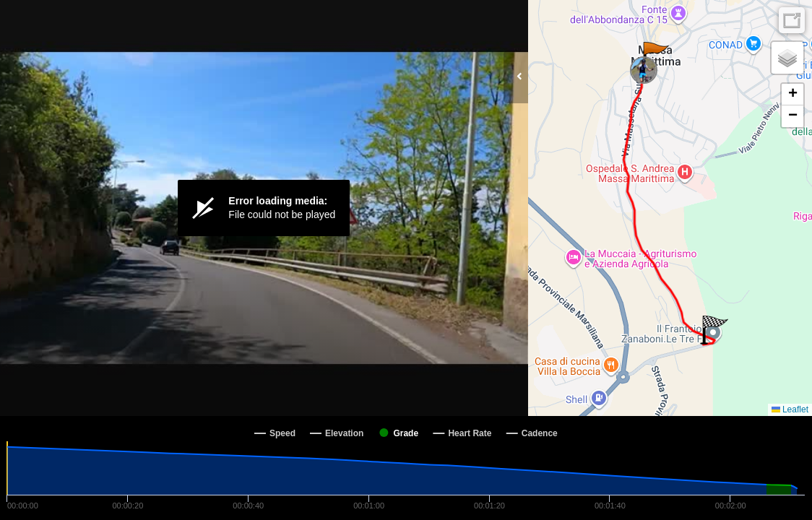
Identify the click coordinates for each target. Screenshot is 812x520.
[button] (655, 56)
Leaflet (790, 409)
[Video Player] (264, 208)
